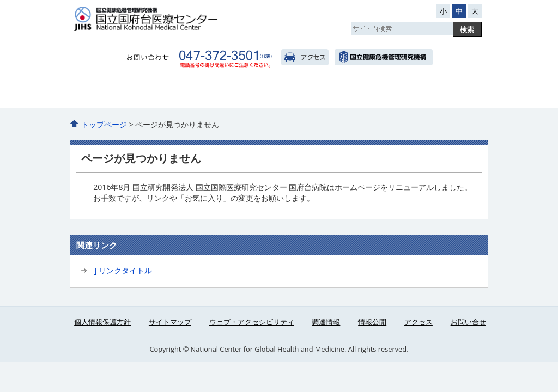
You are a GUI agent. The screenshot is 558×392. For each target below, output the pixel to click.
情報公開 (372, 322)
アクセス (305, 57)
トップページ (104, 124)
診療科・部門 (279, 93)
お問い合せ (468, 322)
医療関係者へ (398, 93)
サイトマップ (170, 322)
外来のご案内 (160, 93)
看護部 (339, 93)
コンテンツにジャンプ (0, 0)
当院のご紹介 (100, 93)
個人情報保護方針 (102, 322)
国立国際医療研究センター (383, 57)
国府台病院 (181, 19)
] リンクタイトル (123, 270)
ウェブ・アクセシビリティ (252, 322)
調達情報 (326, 322)
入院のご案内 (219, 93)
